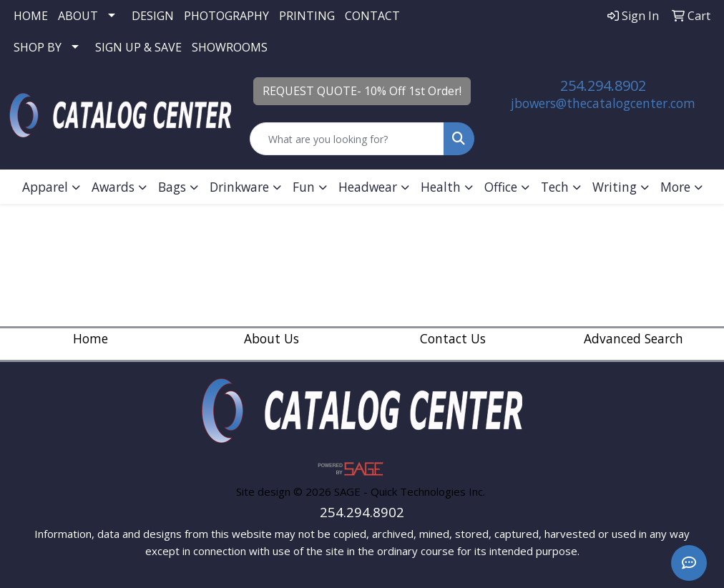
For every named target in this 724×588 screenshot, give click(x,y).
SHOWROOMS (230, 47)
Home (90, 338)
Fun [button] (304, 187)
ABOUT (78, 16)
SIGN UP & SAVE (138, 47)
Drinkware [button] (239, 187)
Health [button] (441, 187)
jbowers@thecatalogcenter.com (603, 103)
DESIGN (153, 16)
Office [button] (501, 187)
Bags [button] (172, 187)
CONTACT (372, 16)
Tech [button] (555, 187)
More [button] (675, 187)
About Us (271, 338)
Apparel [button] (45, 187)
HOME (31, 16)
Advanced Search (633, 338)
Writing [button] (615, 187)
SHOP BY (38, 47)
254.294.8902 (603, 85)
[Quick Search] (347, 139)
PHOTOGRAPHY (226, 16)
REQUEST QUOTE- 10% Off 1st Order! (362, 91)
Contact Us (453, 338)
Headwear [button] (368, 187)
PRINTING (307, 16)
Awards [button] (113, 187)
